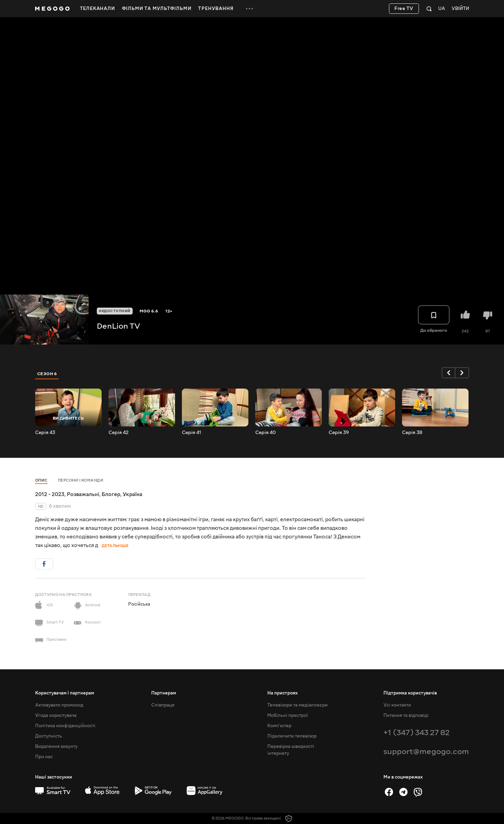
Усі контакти (397, 705)
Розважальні (83, 494)
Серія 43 (45, 433)
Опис (41, 480)
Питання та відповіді (406, 715)
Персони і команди (81, 480)
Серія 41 (192, 433)
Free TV (404, 9)
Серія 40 (265, 433)
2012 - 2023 (50, 494)
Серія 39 (339, 433)
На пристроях (282, 693)
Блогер (111, 494)
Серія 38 (412, 433)
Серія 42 (119, 433)
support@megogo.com (426, 751)
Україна (132, 494)
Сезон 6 (47, 374)
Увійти (460, 9)
